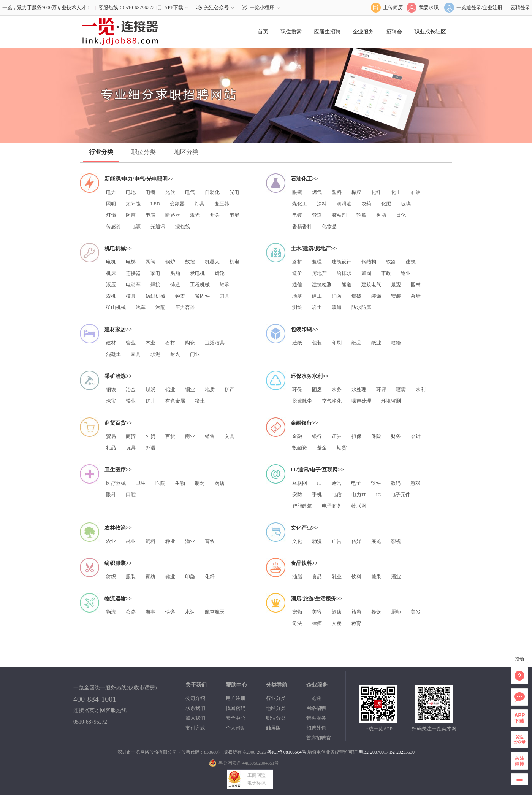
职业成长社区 (430, 32)
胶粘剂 (339, 215)
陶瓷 (190, 343)
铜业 (190, 390)
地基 (297, 296)
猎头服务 (316, 718)
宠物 (297, 612)
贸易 (111, 436)
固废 (317, 390)
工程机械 (200, 285)
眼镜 (297, 192)
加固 (366, 273)
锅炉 (170, 262)
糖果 (376, 577)
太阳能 (133, 204)
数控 (190, 262)
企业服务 (363, 32)
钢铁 (111, 390)
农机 (111, 296)
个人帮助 (236, 728)
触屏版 (273, 728)
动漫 (317, 541)
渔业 (190, 541)
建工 (317, 296)
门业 (195, 354)
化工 (396, 192)
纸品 (356, 343)
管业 (131, 343)
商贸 (131, 436)
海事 (150, 612)
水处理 (359, 390)
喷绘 (396, 343)
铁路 (391, 262)
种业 (170, 541)
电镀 (297, 215)
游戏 (415, 483)
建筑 (411, 262)
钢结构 (369, 262)
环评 (381, 390)
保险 (376, 436)
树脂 (381, 215)
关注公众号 (217, 7)
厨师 (396, 612)
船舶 (175, 273)
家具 (136, 354)
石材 (170, 343)
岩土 (317, 307)
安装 (396, 296)
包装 (317, 343)
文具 (230, 436)
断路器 (173, 215)
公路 (131, 612)
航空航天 (215, 612)
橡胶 (356, 192)
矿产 (230, 390)
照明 (111, 204)
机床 (111, 273)
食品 (317, 577)
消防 (337, 296)
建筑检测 (322, 285)
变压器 (222, 204)
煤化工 (300, 204)
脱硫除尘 (302, 401)
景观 (396, 285)
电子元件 (401, 494)
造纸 (297, 343)
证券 (337, 436)
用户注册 (236, 698)
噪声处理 (361, 401)
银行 (317, 436)
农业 (111, 541)
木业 (150, 343)
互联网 (300, 483)
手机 (317, 494)
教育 (356, 623)
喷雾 (401, 390)
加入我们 (195, 718)
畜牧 (210, 541)
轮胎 (361, 215)
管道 (317, 215)
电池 (131, 192)
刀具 (225, 296)
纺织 (111, 577)
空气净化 (332, 401)
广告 (337, 541)
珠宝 (111, 401)
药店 (220, 483)
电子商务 (332, 506)
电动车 (133, 285)
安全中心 (236, 718)
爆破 (356, 296)
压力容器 (185, 307)
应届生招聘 (327, 32)
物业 (406, 273)
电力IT (359, 494)
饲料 (150, 541)
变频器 (177, 204)
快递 (170, 612)
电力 (111, 192)
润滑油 (344, 204)
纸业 (376, 343)
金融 (297, 436)
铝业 (170, 390)
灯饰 (111, 215)
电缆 (150, 192)
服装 (131, 577)
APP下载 (174, 7)
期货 (342, 448)
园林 (416, 285)
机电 (234, 262)
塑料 (337, 192)
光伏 (170, 192)
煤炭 (150, 390)
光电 (234, 192)
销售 (210, 436)
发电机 (197, 273)
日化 (401, 215)
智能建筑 (302, 506)
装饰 (376, 296)
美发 (416, 612)
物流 (111, 612)
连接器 (133, 273)
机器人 (212, 262)
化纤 (376, 192)
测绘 (297, 307)
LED (155, 204)
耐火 (175, 354)
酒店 (337, 612)
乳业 (337, 577)
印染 (190, 577)
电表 (150, 215)
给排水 (344, 273)
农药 (366, 204)
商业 (190, 436)
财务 (396, 436)
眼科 (111, 494)
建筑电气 (371, 285)
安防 (297, 494)
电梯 (131, 262)
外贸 (150, 436)
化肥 (386, 204)
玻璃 (406, 204)
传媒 (356, 541)
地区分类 (186, 152)
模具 (131, 296)
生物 (180, 483)
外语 (150, 448)
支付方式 (195, 728)
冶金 (131, 390)
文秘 (337, 623)
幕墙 (416, 296)
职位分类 (144, 152)
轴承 (225, 285)
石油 (416, 192)
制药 (200, 483)
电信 (337, 494)
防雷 (131, 215)
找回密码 (236, 708)
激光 (195, 215)
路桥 (297, 262)
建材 (111, 343)
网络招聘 (316, 708)
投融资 (300, 448)
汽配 (160, 307)
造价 (297, 273)
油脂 (297, 577)
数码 (396, 483)
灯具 (199, 204)
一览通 (314, 698)
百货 (170, 436)
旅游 (356, 612)
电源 (136, 226)
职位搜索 (291, 32)
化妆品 (329, 226)
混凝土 (113, 354)
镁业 (131, 401)
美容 (317, 612)
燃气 (317, 192)
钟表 (180, 296)
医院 (160, 483)
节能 (234, 215)
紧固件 (202, 296)
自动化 (212, 192)
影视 (396, 541)
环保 (297, 390)
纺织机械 (155, 296)
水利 (421, 390)
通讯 (336, 483)
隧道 (347, 285)
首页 (263, 32)
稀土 (200, 401)
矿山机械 (116, 307)
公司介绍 (195, 698)
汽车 (141, 307)
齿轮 (220, 273)
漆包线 (183, 226)
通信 (297, 285)
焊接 (155, 285)
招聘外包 (316, 728)
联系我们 (195, 708)
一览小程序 (262, 7)
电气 (190, 192)
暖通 (337, 307)
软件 (376, 483)
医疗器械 (116, 483)
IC (378, 494)
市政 (386, 273)
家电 (155, 273)
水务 (337, 390)
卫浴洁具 (215, 343)
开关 (215, 215)
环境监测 (391, 401)
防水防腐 (361, 307)
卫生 (141, 483)
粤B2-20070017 (374, 752)
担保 (356, 436)
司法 (297, 623)
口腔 (131, 494)
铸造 (175, 285)
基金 (322, 448)
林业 (131, 541)
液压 (111, 285)
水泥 (155, 354)
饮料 (356, 577)
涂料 (322, 204)
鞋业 (170, 577)
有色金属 (175, 401)
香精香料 (302, 226)
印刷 (337, 343)
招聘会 (394, 32)
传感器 (113, 226)
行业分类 (101, 152)
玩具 (131, 448)
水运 (190, 612)
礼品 (111, 448)
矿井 (150, 401)
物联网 (359, 506)
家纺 (150, 577)
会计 (416, 436)
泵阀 (150, 262)
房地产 (319, 273)
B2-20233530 (402, 752)
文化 (297, 541)
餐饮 (376, 612)
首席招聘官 (319, 738)
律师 (317, 623)
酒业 (396, 577)
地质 (210, 390)
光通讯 (158, 226)
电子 (356, 483)
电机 (111, 262)
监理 (317, 262)
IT (319, 483)
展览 (376, 541)
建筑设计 (342, 262)
